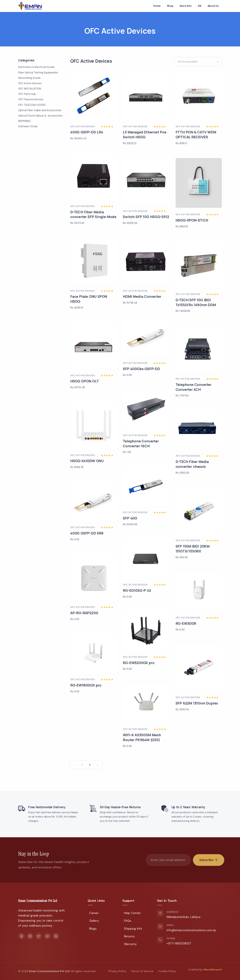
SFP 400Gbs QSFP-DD (141, 369)
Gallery (94, 921)
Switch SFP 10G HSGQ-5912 (146, 217)
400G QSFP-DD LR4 (87, 132)
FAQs (128, 921)
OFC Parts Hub (27, 94)
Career (94, 913)
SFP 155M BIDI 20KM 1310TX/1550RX (193, 549)
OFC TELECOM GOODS (32, 105)
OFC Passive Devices (31, 99)
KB (200, 6)
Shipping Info (133, 929)
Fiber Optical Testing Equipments (38, 72)
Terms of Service (142, 971)
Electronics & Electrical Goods (36, 67)
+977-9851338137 (179, 943)
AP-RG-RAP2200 (84, 613)
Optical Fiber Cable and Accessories (40, 110)
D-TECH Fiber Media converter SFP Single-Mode (93, 214)
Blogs (93, 929)
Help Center (132, 913)
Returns (129, 936)
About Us (213, 6)
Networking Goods (29, 78)
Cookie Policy (167, 971)
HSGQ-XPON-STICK (192, 220)
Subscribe (209, 860)
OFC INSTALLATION (30, 89)
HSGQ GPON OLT (84, 381)
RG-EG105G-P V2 (137, 590)
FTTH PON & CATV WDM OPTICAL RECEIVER (196, 135)
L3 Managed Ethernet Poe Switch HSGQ (145, 135)
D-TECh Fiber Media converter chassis (192, 464)
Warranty (130, 944)
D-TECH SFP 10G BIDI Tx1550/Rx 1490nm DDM (196, 302)
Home (157, 6)
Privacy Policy (117, 971)
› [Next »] (97, 765)
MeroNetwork (213, 970)
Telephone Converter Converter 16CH (141, 444)
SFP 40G (130, 518)
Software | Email (28, 126)
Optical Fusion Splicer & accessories (40, 116)
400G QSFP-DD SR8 (87, 533)
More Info (186, 6)
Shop (170, 6)
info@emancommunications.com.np (191, 930)
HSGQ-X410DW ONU (87, 461)
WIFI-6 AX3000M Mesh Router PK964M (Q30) (142, 737)
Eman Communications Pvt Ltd (49, 971)
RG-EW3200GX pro (139, 663)
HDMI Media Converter (142, 297)
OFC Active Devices (30, 83)
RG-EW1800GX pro (86, 685)
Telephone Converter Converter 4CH (193, 387)
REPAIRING (24, 121)
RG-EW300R (186, 623)
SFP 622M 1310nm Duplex (197, 703)
